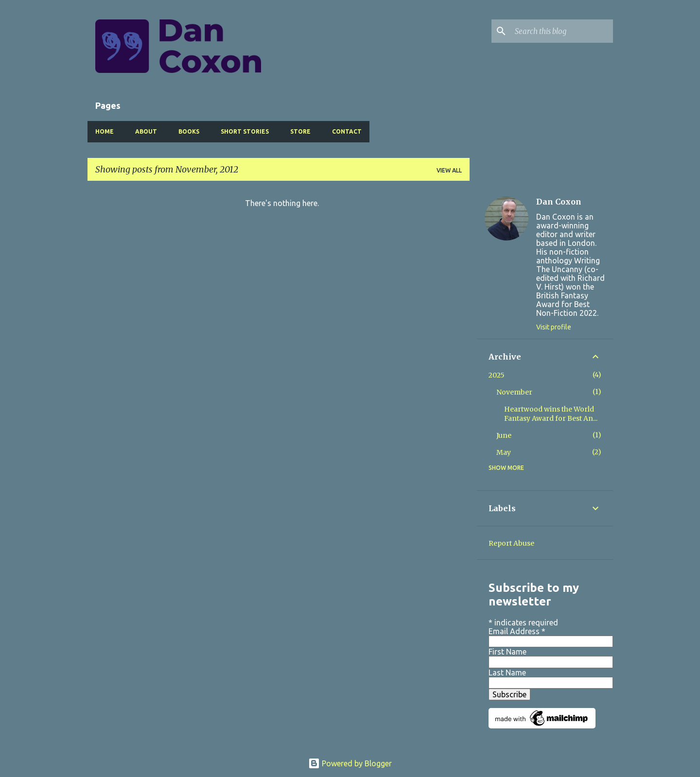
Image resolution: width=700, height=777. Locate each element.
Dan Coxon (559, 202)
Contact (347, 131)
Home (105, 131)
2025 (497, 375)
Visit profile (554, 327)
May (504, 452)
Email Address (517, 631)
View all (449, 170)
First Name (507, 652)
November (514, 392)
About (146, 131)
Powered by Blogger (350, 763)
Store (300, 131)
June (504, 435)
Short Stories (245, 131)
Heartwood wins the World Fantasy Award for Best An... (551, 414)
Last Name (507, 673)
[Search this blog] (562, 31)
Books (189, 131)
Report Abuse (511, 543)
